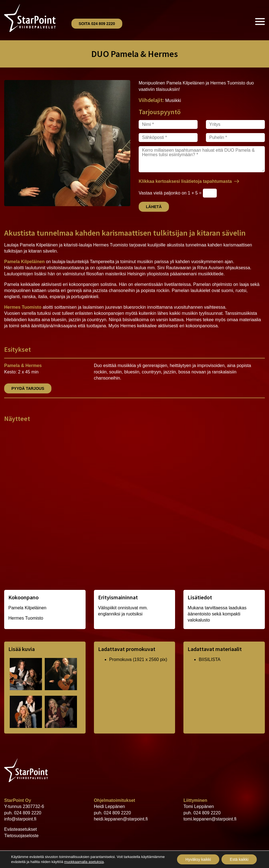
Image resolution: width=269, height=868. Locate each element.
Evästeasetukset (20, 829)
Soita (97, 24)
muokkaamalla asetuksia (84, 862)
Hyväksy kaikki (198, 859)
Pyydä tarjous (28, 388)
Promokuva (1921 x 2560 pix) (138, 659)
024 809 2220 (28, 813)
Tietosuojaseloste (21, 836)
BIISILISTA (210, 659)
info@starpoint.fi (20, 819)
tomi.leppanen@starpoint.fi (210, 819)
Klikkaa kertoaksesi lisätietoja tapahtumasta (185, 181)
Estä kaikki (239, 859)
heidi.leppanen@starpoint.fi (121, 819)
